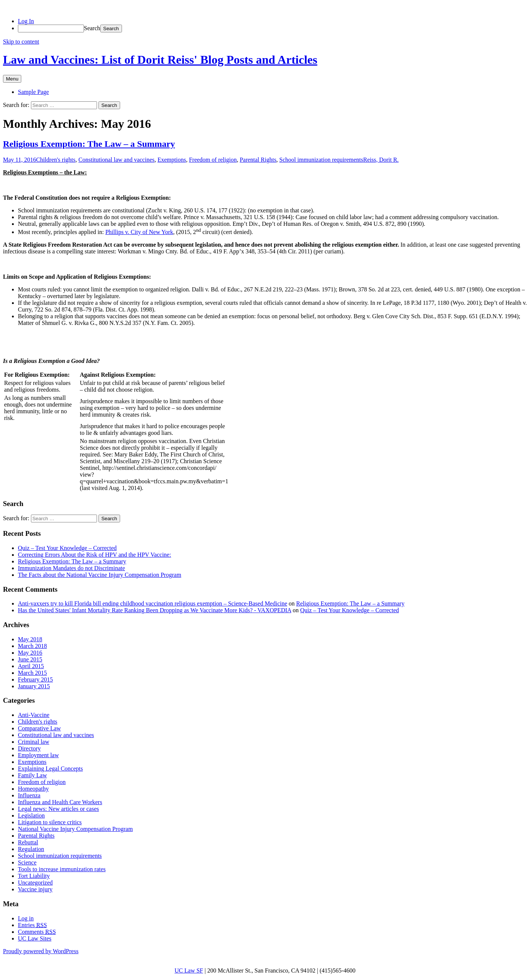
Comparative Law (39, 728)
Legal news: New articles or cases (58, 809)
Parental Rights (258, 160)
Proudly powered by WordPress (41, 951)
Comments (37, 932)
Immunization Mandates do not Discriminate (71, 568)
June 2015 (30, 659)
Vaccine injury (35, 889)
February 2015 (35, 679)
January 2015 (34, 686)
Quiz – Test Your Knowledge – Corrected (67, 548)
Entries (32, 925)
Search (92, 28)
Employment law (38, 755)
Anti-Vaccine (34, 715)
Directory (29, 748)
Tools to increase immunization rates (62, 869)
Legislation (31, 815)
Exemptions (172, 160)
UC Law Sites (35, 938)
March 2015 (32, 673)
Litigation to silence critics (50, 822)
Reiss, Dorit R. (381, 160)
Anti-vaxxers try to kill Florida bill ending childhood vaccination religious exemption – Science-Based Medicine (153, 603)
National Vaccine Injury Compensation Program (75, 829)
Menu (12, 79)
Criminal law (34, 742)
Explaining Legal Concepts (50, 769)
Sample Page (33, 92)
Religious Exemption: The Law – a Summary (89, 144)
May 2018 (30, 639)
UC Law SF (189, 970)
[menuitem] (272, 29)
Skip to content (21, 42)
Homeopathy (33, 789)
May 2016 (30, 653)
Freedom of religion (213, 160)
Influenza (29, 795)
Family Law (32, 775)
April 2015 (31, 666)
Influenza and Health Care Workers (60, 802)
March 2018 (32, 646)
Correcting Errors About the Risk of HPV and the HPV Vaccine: (95, 555)
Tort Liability (34, 876)
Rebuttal (28, 842)
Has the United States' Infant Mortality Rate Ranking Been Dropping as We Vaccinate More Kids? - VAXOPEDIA (155, 610)
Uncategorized (35, 883)
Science (27, 862)
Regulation (31, 849)
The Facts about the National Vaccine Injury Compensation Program (100, 575)
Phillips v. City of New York (139, 232)
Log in (26, 918)
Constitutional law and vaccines (116, 160)
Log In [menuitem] (26, 21)
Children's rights (56, 160)
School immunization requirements (321, 160)
